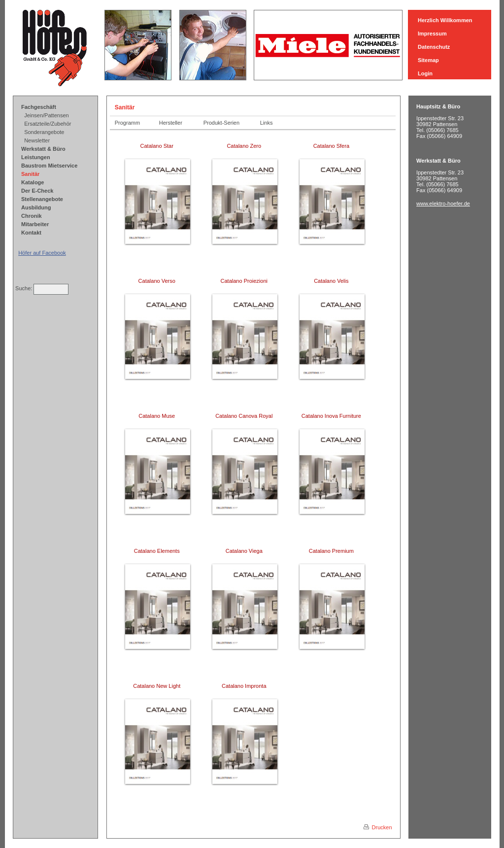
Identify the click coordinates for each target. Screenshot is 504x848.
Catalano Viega (245, 551)
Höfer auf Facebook (42, 253)
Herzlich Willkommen (445, 20)
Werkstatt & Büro (43, 149)
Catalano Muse (157, 416)
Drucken (378, 827)
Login (425, 73)
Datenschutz (434, 47)
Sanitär (30, 174)
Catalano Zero (245, 146)
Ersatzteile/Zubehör (48, 124)
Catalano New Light (157, 686)
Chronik (32, 216)
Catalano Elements (158, 551)
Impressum (432, 34)
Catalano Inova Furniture (332, 416)
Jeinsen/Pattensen (47, 115)
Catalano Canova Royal (245, 416)
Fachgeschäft (39, 107)
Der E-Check (37, 191)
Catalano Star (158, 146)
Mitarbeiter (35, 224)
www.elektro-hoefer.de (443, 204)
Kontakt (31, 233)
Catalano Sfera (332, 146)
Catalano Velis (332, 281)
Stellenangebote (42, 199)
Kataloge (33, 182)
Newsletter (37, 140)
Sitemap (428, 60)
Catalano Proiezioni (245, 281)
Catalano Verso (158, 281)
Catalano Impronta (245, 686)
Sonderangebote (44, 132)
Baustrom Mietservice (49, 166)
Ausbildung (36, 207)
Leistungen (36, 157)
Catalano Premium (332, 551)
